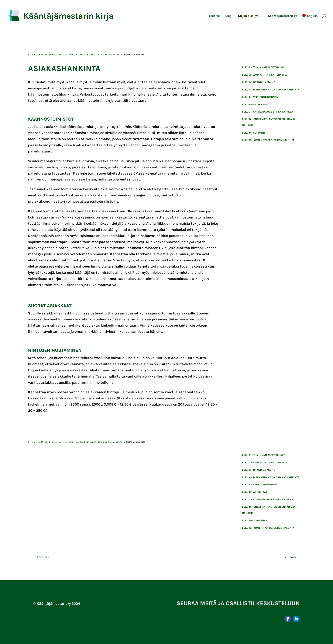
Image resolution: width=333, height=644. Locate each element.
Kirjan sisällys (248, 16)
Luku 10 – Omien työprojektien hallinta (268, 140)
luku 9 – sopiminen (255, 133)
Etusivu (214, 16)
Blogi (229, 16)
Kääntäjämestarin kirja (53, 55)
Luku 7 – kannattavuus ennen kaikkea (268, 112)
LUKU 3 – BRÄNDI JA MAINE (259, 82)
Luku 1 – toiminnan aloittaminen (264, 67)
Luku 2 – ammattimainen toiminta (265, 75)
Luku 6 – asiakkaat (255, 104)
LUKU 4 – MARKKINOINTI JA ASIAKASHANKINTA (96, 55)
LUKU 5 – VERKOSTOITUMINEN (260, 97)
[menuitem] (310, 23)
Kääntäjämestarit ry (282, 16)
